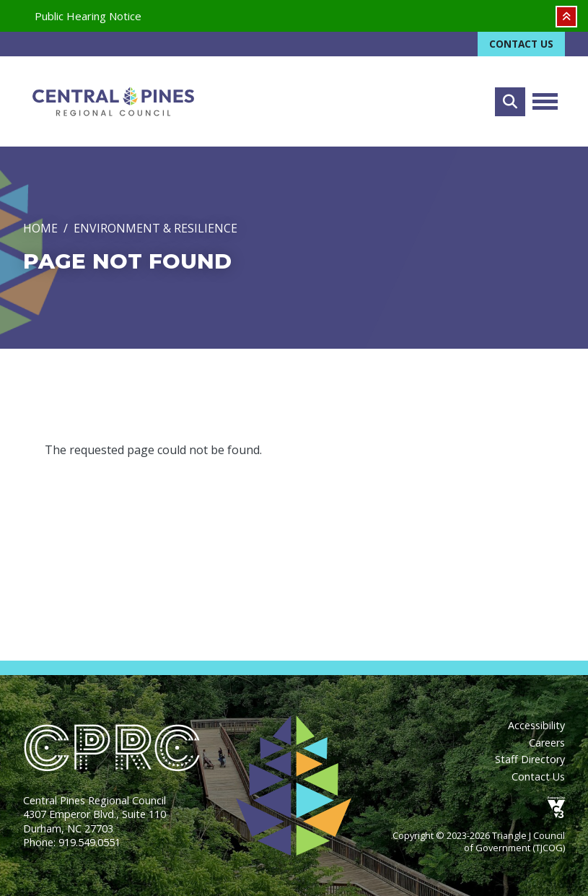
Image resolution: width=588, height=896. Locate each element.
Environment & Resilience (155, 228)
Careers (547, 743)
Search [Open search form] (510, 102)
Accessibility (536, 725)
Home (40, 228)
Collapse (566, 17)
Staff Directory (530, 759)
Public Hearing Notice (88, 16)
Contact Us (521, 44)
